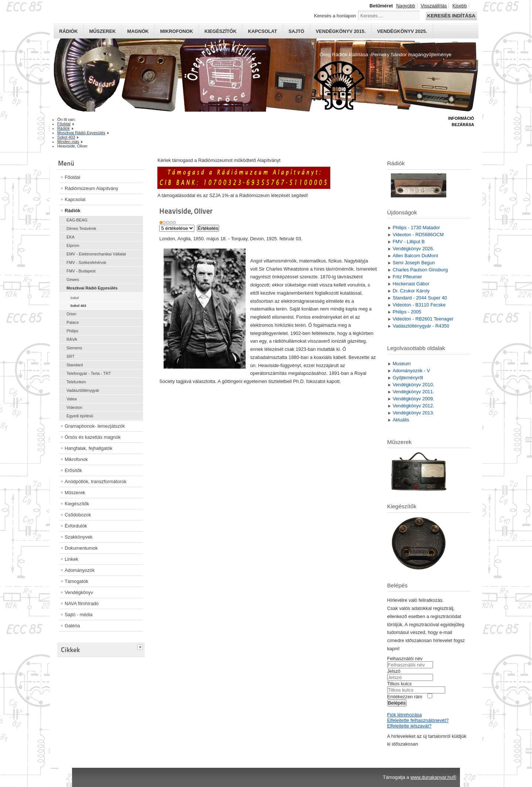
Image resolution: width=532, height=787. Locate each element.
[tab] (141, 646)
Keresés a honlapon (335, 16)
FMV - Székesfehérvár (86, 262)
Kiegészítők (220, 31)
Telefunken (76, 382)
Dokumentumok (81, 548)
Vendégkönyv (79, 592)
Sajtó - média (79, 615)
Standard (75, 365)
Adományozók (80, 570)
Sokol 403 (78, 306)
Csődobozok (78, 515)
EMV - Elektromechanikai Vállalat (96, 254)
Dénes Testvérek (81, 228)
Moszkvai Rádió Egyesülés (92, 288)
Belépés (397, 703)
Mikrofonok (177, 31)
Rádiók (68, 31)
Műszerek (102, 31)
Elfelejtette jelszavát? (409, 726)
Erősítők (73, 470)
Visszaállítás (434, 6)
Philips (72, 331)
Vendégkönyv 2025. (402, 31)
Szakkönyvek (79, 537)
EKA (71, 237)
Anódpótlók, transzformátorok (96, 481)
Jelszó (394, 671)
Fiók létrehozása (405, 715)
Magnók (138, 31)
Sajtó (296, 31)
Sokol (74, 298)
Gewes (73, 279)
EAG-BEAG (77, 220)
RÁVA (72, 339)
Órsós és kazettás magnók (93, 437)
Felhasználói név (405, 659)
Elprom (73, 245)
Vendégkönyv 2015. (341, 31)
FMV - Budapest (81, 271)
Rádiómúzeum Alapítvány (91, 188)
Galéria (72, 626)
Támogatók (76, 581)
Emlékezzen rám (405, 697)
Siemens (74, 348)
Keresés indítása (451, 16)
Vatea (72, 399)
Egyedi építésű (80, 416)
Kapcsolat (262, 31)
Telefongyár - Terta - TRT (89, 373)
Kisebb (459, 6)
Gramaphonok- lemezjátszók (95, 426)
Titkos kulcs (399, 684)
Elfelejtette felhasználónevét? (418, 720)
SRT (71, 356)
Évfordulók (76, 526)
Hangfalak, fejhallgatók (88, 448)
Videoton (74, 407)
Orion (71, 314)
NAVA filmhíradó (82, 603)
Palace (73, 322)
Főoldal (72, 177)
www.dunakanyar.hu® (433, 777)
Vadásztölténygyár (83, 390)
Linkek (71, 559)
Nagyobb (405, 6)
